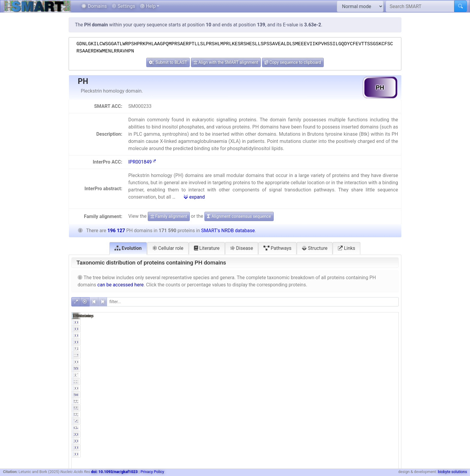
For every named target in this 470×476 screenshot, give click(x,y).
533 (322, 395)
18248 (320, 355)
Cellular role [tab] (168, 248)
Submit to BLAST (168, 62)
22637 (366, 382)
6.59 (344, 362)
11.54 (390, 382)
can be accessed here (120, 285)
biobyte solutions (452, 472)
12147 (366, 362)
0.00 (344, 322)
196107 (365, 349)
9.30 (391, 355)
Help (148, 6)
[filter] (253, 302)
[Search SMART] (420, 6)
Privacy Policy (152, 472)
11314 (320, 362)
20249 (320, 382)
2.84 (391, 401)
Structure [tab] (315, 248)
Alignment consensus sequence (239, 216)
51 (369, 368)
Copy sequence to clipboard (293, 62)
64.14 (343, 388)
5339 (321, 408)
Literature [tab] (207, 248)
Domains (94, 6)
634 (368, 395)
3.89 (344, 428)
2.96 (344, 401)
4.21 (391, 428)
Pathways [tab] (277, 248)
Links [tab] (347, 248)
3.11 (344, 408)
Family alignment (169, 216)
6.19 (391, 362)
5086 (321, 401)
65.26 (390, 388)
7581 (321, 421)
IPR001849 (142, 162)
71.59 (390, 375)
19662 (366, 355)
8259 (367, 428)
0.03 (344, 368)
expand (194, 197)
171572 (318, 349)
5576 (367, 401)
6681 (321, 428)
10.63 (343, 355)
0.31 (344, 395)
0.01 (344, 336)
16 (369, 336)
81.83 (343, 375)
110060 (318, 388)
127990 (365, 388)
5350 (367, 408)
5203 (321, 415)
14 (323, 336)
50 (323, 368)
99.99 (343, 349)
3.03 (344, 415)
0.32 (391, 395)
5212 (367, 415)
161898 (365, 375)
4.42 (344, 421)
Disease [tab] (242, 248)
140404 (318, 375)
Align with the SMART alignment (226, 62)
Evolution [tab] (128, 248)
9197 (367, 421)
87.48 (390, 349)
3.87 (391, 421)
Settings (123, 6)
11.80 (343, 382)
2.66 (391, 415)
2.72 (391, 408)
